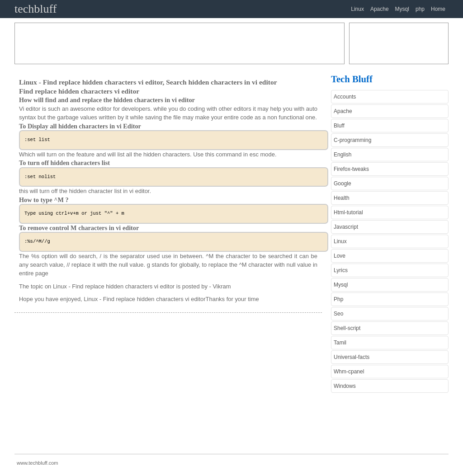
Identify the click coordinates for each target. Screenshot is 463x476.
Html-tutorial (348, 212)
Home (438, 9)
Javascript (346, 227)
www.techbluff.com (38, 463)
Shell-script (347, 328)
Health (342, 198)
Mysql (402, 9)
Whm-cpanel (349, 372)
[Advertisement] (180, 43)
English (343, 155)
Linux (357, 9)
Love (340, 256)
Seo (338, 314)
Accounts (345, 97)
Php (338, 299)
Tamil (340, 343)
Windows (345, 386)
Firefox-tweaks (351, 169)
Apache (380, 9)
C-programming (352, 140)
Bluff (339, 126)
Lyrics (341, 270)
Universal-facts (352, 357)
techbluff (35, 9)
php (420, 9)
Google (343, 184)
